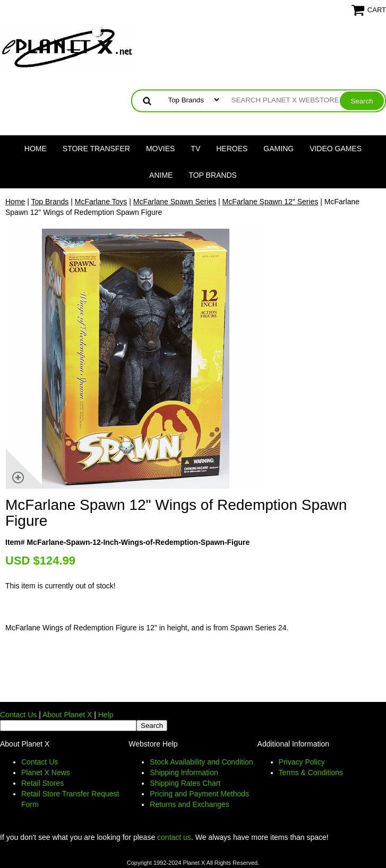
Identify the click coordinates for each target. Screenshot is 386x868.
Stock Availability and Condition (201, 762)
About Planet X (67, 715)
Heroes (232, 149)
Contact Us (18, 715)
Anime (161, 175)
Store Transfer (96, 149)
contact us (174, 837)
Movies (160, 149)
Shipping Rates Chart (185, 783)
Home (36, 149)
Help (106, 715)
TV (195, 149)
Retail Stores (42, 783)
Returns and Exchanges (189, 804)
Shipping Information (184, 772)
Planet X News (46, 772)
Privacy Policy (302, 762)
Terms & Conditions (311, 772)
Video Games (336, 149)
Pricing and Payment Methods (199, 794)
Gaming (278, 149)
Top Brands (213, 175)
